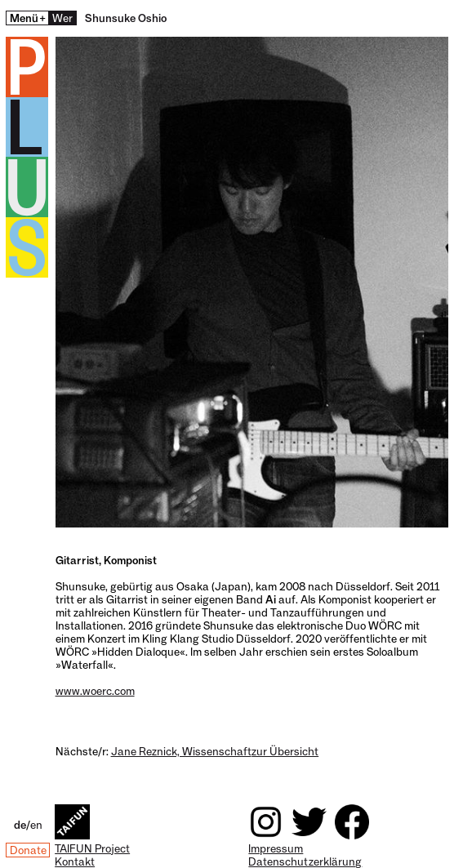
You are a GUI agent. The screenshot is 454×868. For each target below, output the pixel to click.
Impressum (276, 848)
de (20, 825)
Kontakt (75, 861)
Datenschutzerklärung (305, 861)
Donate (28, 850)
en (36, 825)
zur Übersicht (285, 751)
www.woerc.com (95, 691)
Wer (62, 18)
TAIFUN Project (92, 848)
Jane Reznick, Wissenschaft (181, 751)
